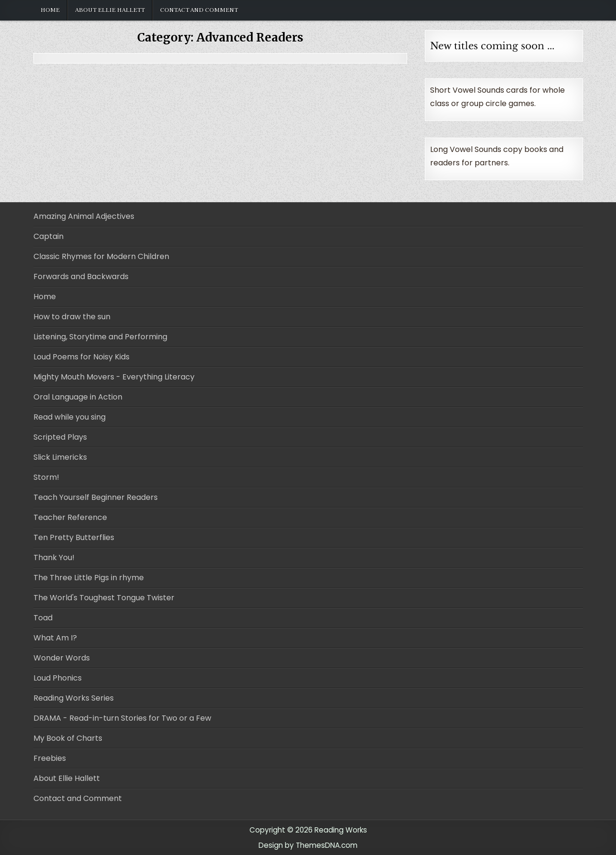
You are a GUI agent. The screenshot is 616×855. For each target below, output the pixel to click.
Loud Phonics (58, 678)
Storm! (46, 477)
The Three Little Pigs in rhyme (89, 578)
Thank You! (54, 557)
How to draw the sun (72, 317)
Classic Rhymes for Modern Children (101, 256)
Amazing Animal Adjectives (84, 216)
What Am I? (55, 638)
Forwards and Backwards (81, 276)
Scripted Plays (60, 437)
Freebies (50, 758)
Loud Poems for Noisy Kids (81, 357)
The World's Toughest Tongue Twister (104, 598)
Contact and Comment (199, 10)
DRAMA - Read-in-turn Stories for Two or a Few (122, 718)
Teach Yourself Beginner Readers (96, 497)
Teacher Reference (70, 517)
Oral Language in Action (78, 397)
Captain (49, 236)
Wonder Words (62, 658)
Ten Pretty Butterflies (74, 537)
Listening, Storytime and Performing (100, 337)
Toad (43, 618)
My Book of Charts (68, 738)
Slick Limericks (60, 457)
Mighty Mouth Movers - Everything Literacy (114, 377)
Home (50, 10)
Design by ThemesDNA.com (308, 845)
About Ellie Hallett (110, 10)
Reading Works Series (74, 698)
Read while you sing (70, 417)
